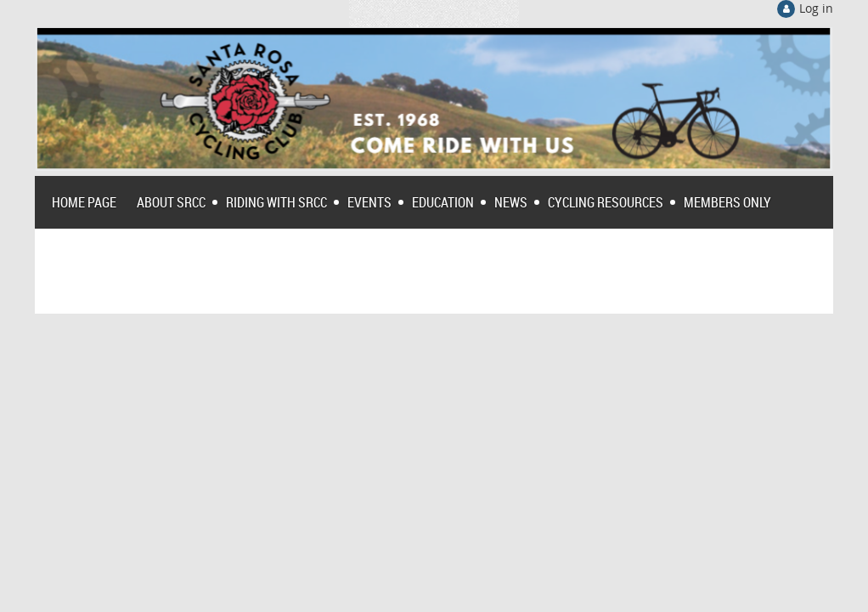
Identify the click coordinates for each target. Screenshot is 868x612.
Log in (816, 8)
